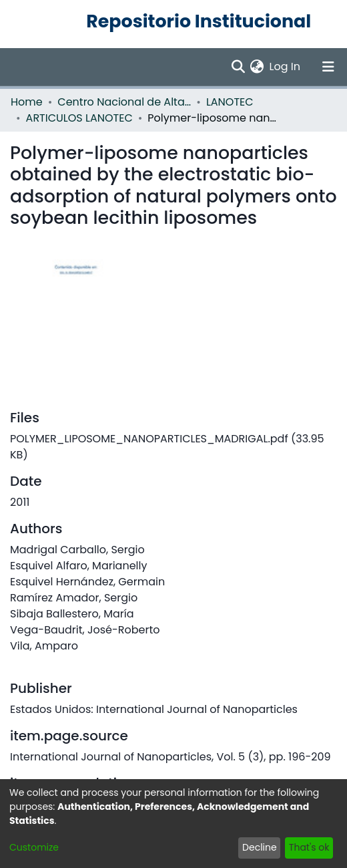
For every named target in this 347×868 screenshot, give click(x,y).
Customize (34, 847)
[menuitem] (257, 67)
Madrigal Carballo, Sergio (77, 550)
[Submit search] (238, 67)
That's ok (309, 847)
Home (27, 102)
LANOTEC (230, 102)
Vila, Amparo (44, 646)
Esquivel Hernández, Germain (87, 582)
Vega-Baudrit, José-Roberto (85, 630)
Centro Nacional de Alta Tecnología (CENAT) (124, 102)
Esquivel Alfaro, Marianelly (78, 566)
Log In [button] (286, 66)
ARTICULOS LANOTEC (79, 118)
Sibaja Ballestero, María (72, 614)
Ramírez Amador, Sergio (74, 598)
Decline (260, 847)
